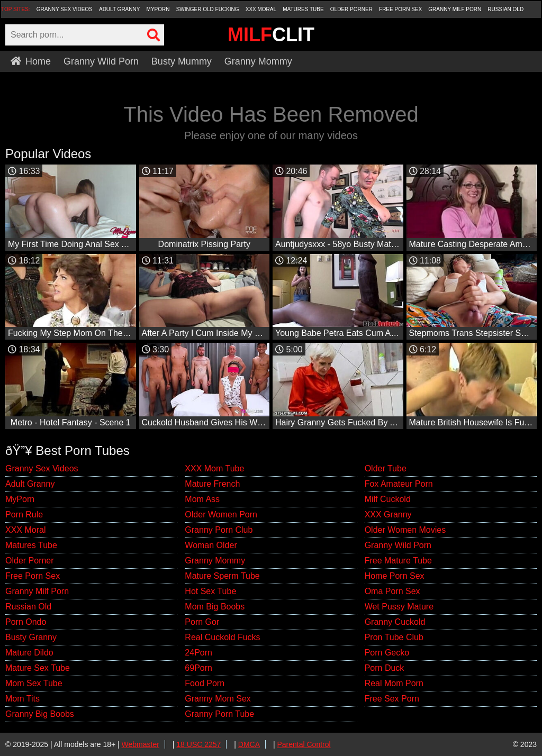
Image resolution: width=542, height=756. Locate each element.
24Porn (198, 653)
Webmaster (141, 744)
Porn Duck (385, 668)
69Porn (198, 668)
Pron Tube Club (394, 637)
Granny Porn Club (219, 530)
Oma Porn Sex (392, 591)
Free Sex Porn (392, 699)
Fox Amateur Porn (399, 484)
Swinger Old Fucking (208, 9)
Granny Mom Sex (218, 699)
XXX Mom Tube (214, 468)
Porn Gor (202, 622)
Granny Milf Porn (455, 9)
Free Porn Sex (400, 9)
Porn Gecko (387, 653)
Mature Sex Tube (38, 668)
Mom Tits (22, 699)
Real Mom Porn (394, 683)
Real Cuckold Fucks (222, 637)
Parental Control (304, 744)
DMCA (249, 744)
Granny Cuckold (395, 622)
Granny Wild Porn (101, 61)
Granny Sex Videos (65, 9)
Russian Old (505, 9)
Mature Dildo (29, 653)
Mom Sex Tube (34, 683)
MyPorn (158, 9)
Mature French (212, 484)
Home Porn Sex (395, 576)
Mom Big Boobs (215, 607)
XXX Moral (261, 9)
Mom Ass (202, 499)
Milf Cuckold (388, 499)
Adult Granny (119, 9)
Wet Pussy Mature (399, 607)
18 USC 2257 (198, 744)
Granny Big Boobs (40, 714)
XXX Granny (388, 514)
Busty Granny (31, 637)
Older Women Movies (405, 530)
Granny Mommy (258, 61)
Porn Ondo (26, 622)
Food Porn (205, 683)
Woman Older (211, 545)
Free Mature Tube (398, 561)
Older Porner (351, 9)
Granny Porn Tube (219, 714)
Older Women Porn (221, 514)
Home (31, 61)
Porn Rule (24, 514)
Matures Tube (303, 9)
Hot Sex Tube (210, 591)
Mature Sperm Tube (222, 576)
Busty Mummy (182, 61)
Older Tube (386, 468)
